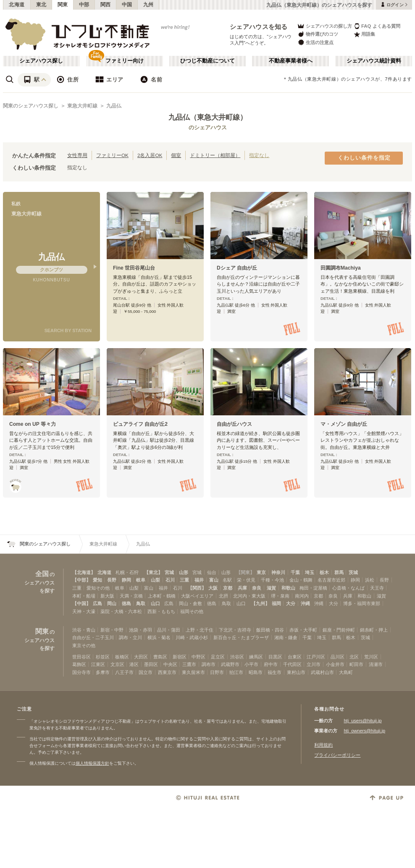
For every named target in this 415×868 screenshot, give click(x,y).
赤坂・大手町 (303, 630)
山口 (155, 603)
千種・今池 (272, 580)
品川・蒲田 (169, 630)
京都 (228, 588)
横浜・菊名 (159, 637)
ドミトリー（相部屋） (215, 155)
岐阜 (141, 580)
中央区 (170, 664)
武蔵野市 (230, 664)
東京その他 (84, 645)
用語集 (364, 34)
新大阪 (107, 596)
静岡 (126, 580)
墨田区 (151, 664)
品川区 (338, 657)
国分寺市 (81, 672)
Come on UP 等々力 (33, 424)
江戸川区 (316, 657)
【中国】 (81, 603)
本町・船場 (84, 596)
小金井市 (335, 664)
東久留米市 (193, 672)
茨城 (353, 572)
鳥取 (141, 603)
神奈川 (278, 572)
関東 (63, 5)
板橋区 (122, 657)
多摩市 (103, 672)
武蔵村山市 (322, 672)
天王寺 (377, 588)
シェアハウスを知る (259, 27)
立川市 (314, 664)
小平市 (251, 664)
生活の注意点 (315, 42)
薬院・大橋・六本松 (121, 611)
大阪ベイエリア (197, 596)
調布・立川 (130, 637)
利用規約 (323, 745)
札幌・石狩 (127, 572)
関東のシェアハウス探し (31, 106)
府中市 (271, 664)
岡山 (112, 603)
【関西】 (197, 588)
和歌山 (288, 588)
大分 (291, 603)
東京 (261, 572)
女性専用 (77, 155)
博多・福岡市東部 (362, 603)
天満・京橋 (131, 596)
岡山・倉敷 (190, 603)
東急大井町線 (82, 106)
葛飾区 (79, 664)
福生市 (274, 672)
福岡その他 (192, 611)
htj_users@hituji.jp (362, 721)
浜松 (370, 580)
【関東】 (245, 572)
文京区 (117, 664)
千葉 (295, 572)
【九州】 (260, 603)
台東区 (295, 657)
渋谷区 (237, 657)
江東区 (98, 664)
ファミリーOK (112, 155)
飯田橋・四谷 (270, 630)
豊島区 (160, 657)
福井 (199, 580)
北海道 (17, 5)
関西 (106, 5)
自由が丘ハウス (234, 424)
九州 (148, 5)
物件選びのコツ (318, 34)
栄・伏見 (246, 580)
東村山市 (296, 672)
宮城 (169, 572)
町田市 (356, 664)
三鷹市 (189, 664)
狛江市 (236, 672)
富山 (214, 580)
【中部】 (81, 580)
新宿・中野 (112, 630)
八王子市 (124, 672)
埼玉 (310, 572)
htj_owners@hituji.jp (364, 731)
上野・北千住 (200, 630)
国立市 (146, 672)
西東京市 (167, 672)
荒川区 (371, 657)
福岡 (276, 603)
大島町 (346, 672)
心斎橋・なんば (348, 588)
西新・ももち (161, 611)
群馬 (339, 572)
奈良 (257, 588)
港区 (134, 664)
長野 (112, 580)
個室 (176, 155)
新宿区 (180, 657)
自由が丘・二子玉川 (93, 637)
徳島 (126, 603)
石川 (170, 580)
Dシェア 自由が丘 (237, 268)
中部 (84, 5)
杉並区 (103, 657)
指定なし (259, 155)
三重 (184, 580)
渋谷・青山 (84, 630)
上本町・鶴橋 (162, 596)
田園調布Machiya (341, 268)
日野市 (217, 672)
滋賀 (271, 588)
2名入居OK (150, 155)
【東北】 (153, 572)
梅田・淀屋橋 (313, 588)
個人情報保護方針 (92, 763)
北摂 (223, 596)
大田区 (141, 657)
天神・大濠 (84, 611)
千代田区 (292, 664)
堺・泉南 (280, 596)
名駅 (227, 580)
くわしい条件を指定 (364, 158)
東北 (41, 5)
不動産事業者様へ (291, 61)
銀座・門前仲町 (339, 630)
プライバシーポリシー (337, 755)
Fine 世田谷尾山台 (134, 268)
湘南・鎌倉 (286, 637)
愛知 (97, 580)
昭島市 (256, 672)
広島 (97, 603)
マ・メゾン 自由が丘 (344, 424)
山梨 (155, 580)
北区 (354, 657)
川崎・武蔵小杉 (192, 637)
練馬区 (256, 657)
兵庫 (242, 588)
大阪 (213, 588)
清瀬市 (376, 664)
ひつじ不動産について (207, 61)
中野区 (198, 657)
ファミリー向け (125, 61)
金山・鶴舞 (301, 580)
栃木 (324, 572)
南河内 (302, 596)
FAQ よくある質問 (377, 26)
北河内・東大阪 (249, 596)
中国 (127, 5)
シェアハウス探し (41, 61)
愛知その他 (98, 588)
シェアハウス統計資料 (374, 61)
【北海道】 (84, 572)
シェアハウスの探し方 (324, 26)
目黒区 (275, 657)
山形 (184, 572)
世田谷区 (81, 657)
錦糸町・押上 (374, 630)
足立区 (218, 657)
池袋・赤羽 (141, 630)
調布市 (209, 664)
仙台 (212, 572)
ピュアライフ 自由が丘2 (140, 424)
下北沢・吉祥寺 (235, 630)
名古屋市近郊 (331, 580)
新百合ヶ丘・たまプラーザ (241, 637)
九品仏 (114, 106)
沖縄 (305, 603)
